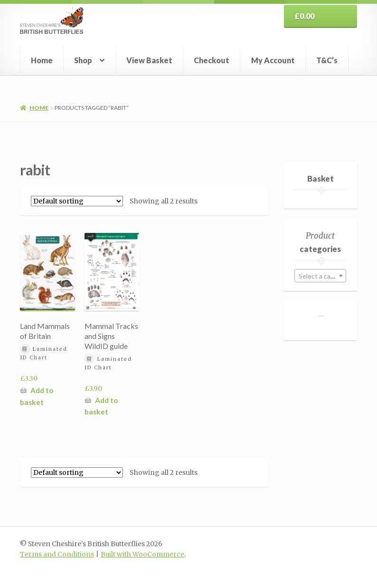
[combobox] (320, 276)
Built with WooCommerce (142, 554)
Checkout (212, 60)
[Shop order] (77, 201)
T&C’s (327, 60)
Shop (83, 60)
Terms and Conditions (57, 554)
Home (42, 60)
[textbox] (320, 276)
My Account (273, 60)
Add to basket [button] (37, 396)
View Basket (149, 60)
